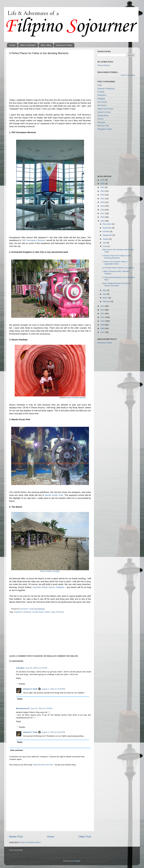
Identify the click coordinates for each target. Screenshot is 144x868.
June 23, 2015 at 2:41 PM (36, 668)
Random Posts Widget (128, 75)
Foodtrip (101, 92)
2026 (103, 180)
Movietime (102, 95)
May (105, 290)
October (106, 231)
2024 (103, 187)
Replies (22, 684)
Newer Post (16, 837)
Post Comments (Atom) (31, 842)
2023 (103, 191)
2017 (103, 213)
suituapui (20, 668)
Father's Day (50, 612)
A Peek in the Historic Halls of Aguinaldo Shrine (115, 263)
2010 (103, 321)
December (107, 224)
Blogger (77, 861)
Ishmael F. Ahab (30, 689)
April (105, 294)
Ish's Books (102, 102)
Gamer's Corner (104, 112)
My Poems (102, 105)
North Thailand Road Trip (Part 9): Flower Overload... (117, 284)
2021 (103, 199)
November (107, 228)
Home (12, 45)
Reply (18, 678)
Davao (52, 587)
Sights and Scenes (105, 109)
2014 (103, 306)
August (106, 239)
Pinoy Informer (104, 65)
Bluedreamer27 (23, 708)
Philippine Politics (105, 129)
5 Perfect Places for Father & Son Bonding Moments (116, 257)
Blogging (101, 99)
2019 (103, 206)
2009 (103, 325)
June (105, 246)
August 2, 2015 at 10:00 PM (53, 689)
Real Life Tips (103, 126)
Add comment (17, 750)
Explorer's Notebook (106, 89)
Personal (60, 612)
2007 (103, 332)
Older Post (85, 837)
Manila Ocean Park (54, 495)
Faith (100, 85)
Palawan (60, 587)
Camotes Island (40, 587)
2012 (103, 314)
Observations (103, 115)
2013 (103, 310)
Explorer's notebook (23, 612)
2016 (103, 217)
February (107, 301)
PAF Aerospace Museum (34, 240)
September (108, 235)
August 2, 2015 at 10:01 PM (53, 732)
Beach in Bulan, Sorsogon (50, 571)
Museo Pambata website (76, 398)
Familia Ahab (38, 612)
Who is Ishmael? (28, 45)
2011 (103, 317)
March (106, 298)
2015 (103, 221)
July (105, 243)
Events (100, 119)
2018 (103, 210)
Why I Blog (46, 45)
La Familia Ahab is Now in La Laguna (118, 268)
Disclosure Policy (64, 45)
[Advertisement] (50, 77)
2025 (103, 184)
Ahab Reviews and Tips (43, 765)
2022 (103, 195)
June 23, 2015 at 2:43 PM (42, 708)
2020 (103, 202)
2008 (103, 328)
